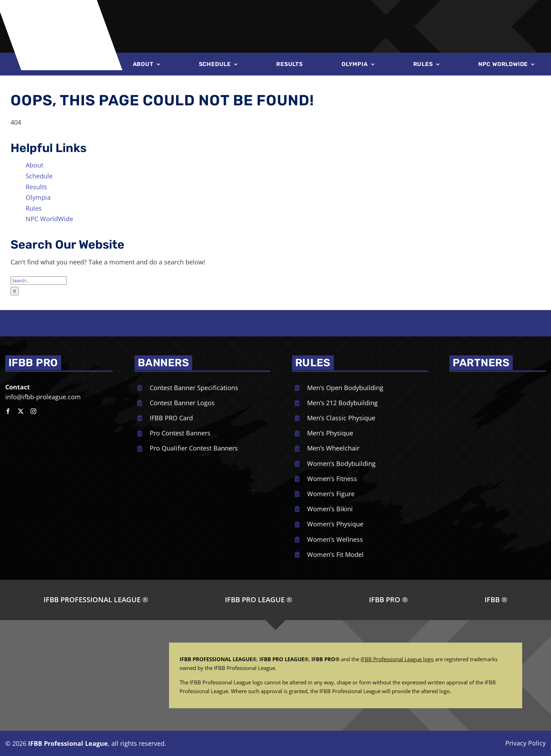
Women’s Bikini (330, 509)
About (34, 165)
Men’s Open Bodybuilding (345, 388)
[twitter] (21, 411)
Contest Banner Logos (182, 403)
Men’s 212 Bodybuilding (342, 403)
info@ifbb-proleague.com (43, 397)
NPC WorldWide (49, 219)
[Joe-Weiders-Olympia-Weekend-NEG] (374, 14)
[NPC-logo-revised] (255, 13)
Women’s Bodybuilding (341, 464)
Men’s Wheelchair (333, 448)
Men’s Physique (330, 433)
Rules (34, 208)
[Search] (15, 291)
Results (36, 187)
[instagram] (33, 411)
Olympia (38, 197)
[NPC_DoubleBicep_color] (479, 382)
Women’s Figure (331, 494)
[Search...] (39, 281)
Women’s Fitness (332, 479)
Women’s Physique (335, 524)
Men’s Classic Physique (341, 418)
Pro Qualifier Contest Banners (194, 448)
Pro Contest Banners (180, 433)
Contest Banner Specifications (194, 388)
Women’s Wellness (335, 539)
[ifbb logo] (63, 11)
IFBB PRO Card (171, 418)
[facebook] (8, 411)
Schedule (39, 176)
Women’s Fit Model (335, 554)
